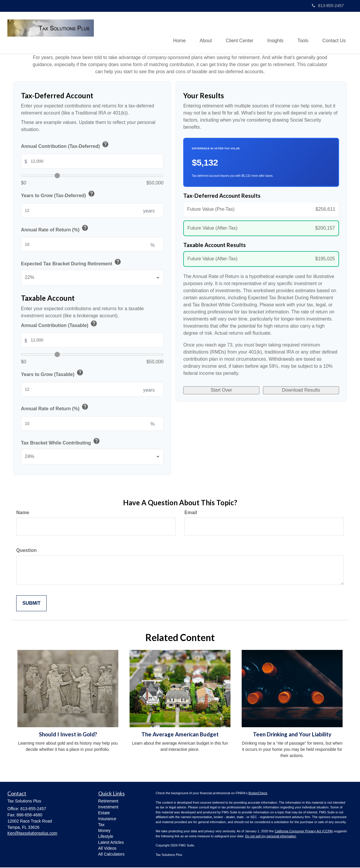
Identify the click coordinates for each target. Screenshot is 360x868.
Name (23, 513)
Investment (108, 807)
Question (26, 551)
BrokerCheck (258, 794)
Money (104, 831)
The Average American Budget (180, 735)
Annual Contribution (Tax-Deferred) (65, 146)
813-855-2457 (328, 6)
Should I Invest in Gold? (68, 735)
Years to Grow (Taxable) (53, 374)
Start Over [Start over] (221, 391)
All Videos (107, 849)
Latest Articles (111, 843)
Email (191, 513)
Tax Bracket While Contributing (61, 442)
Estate (104, 813)
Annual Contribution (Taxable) (59, 325)
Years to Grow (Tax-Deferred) (58, 195)
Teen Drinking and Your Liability (292, 735)
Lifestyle (106, 837)
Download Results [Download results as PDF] (301, 391)
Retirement (108, 801)
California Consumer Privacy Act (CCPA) (304, 832)
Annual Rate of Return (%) (55, 229)
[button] (202, 33)
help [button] (105, 145)
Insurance (107, 819)
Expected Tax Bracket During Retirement (71, 263)
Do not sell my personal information (271, 836)
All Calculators (111, 854)
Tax (102, 825)
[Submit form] (31, 604)
